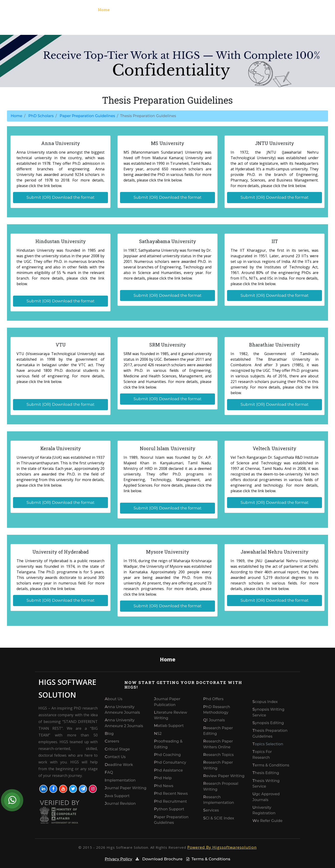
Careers (112, 741)
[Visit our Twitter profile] (73, 789)
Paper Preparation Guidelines (87, 116)
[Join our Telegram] (83, 789)
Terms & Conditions (271, 765)
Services (161, 10)
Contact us (115, 757)
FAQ (109, 772)
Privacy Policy (118, 859)
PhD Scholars (41, 116)
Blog (109, 734)
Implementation (120, 780)
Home (105, 9)
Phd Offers (213, 699)
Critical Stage (117, 749)
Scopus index (265, 702)
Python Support (169, 809)
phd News (164, 786)
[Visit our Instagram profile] (93, 789)
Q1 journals (214, 720)
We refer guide (267, 821)
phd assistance (168, 770)
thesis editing (266, 773)
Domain (245, 10)
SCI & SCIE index (219, 818)
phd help (163, 778)
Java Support (117, 796)
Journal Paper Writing (126, 788)
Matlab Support (169, 726)
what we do (129, 10)
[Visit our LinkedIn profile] (43, 789)
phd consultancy (170, 762)
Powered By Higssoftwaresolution (222, 847)
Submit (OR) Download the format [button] (61, 197)
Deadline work (119, 765)
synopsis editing (268, 723)
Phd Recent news (171, 794)
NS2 (158, 734)
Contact (307, 10)
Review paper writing (224, 776)
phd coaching (167, 755)
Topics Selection (268, 744)
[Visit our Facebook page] (53, 789)
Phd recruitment (171, 801)
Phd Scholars (274, 10)
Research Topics (218, 755)
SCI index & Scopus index (202, 10)
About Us (114, 699)
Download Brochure (158, 859)
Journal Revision (120, 804)
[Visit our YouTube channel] (63, 789)
